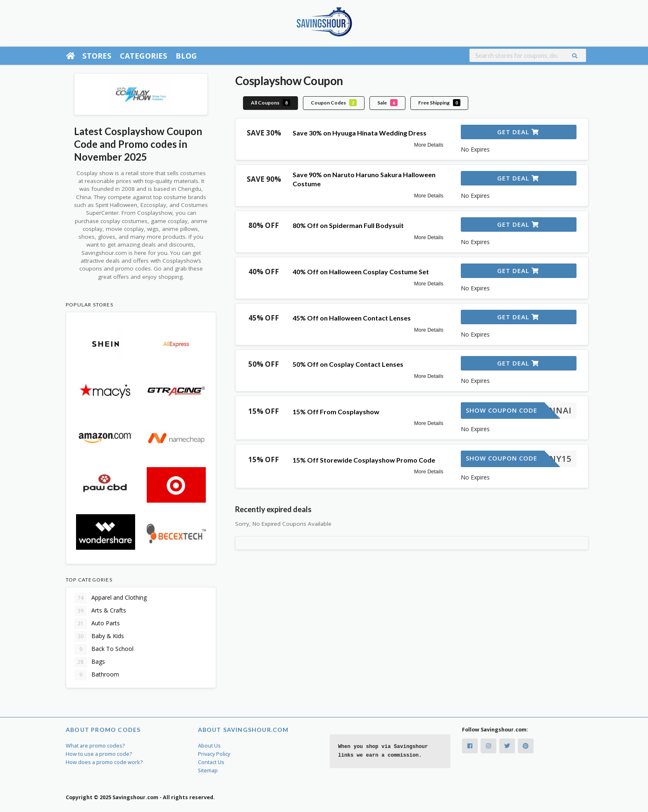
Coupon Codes (334, 103)
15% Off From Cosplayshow (336, 412)
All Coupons (270, 103)
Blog (186, 56)
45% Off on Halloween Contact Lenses (352, 318)
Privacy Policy (214, 754)
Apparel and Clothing (111, 598)
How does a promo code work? (104, 762)
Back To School (104, 649)
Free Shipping (439, 103)
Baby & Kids (99, 636)
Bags (90, 662)
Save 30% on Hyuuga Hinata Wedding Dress (360, 133)
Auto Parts (97, 624)
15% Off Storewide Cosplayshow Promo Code (364, 460)
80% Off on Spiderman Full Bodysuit (348, 225)
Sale (387, 103)
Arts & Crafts (100, 611)
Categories (144, 56)
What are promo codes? (95, 746)
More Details (429, 145)
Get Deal (518, 132)
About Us (209, 746)
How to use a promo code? (99, 754)
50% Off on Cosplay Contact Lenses (348, 364)
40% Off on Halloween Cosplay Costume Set (361, 272)
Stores (97, 56)
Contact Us (211, 762)
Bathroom (97, 675)
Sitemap (208, 770)
